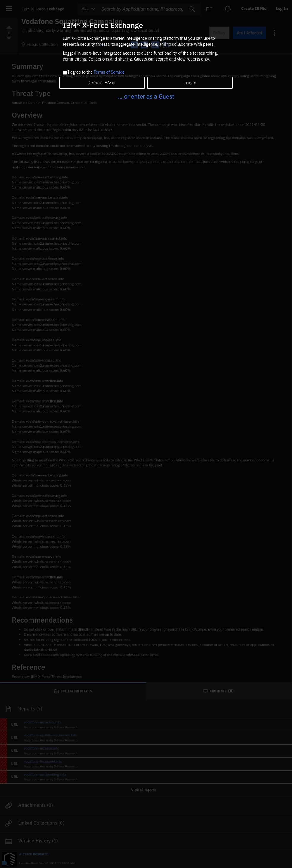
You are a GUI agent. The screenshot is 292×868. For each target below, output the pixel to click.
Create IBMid (102, 83)
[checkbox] (65, 73)
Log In (190, 83)
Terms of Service (109, 72)
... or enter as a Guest (146, 96)
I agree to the (96, 72)
